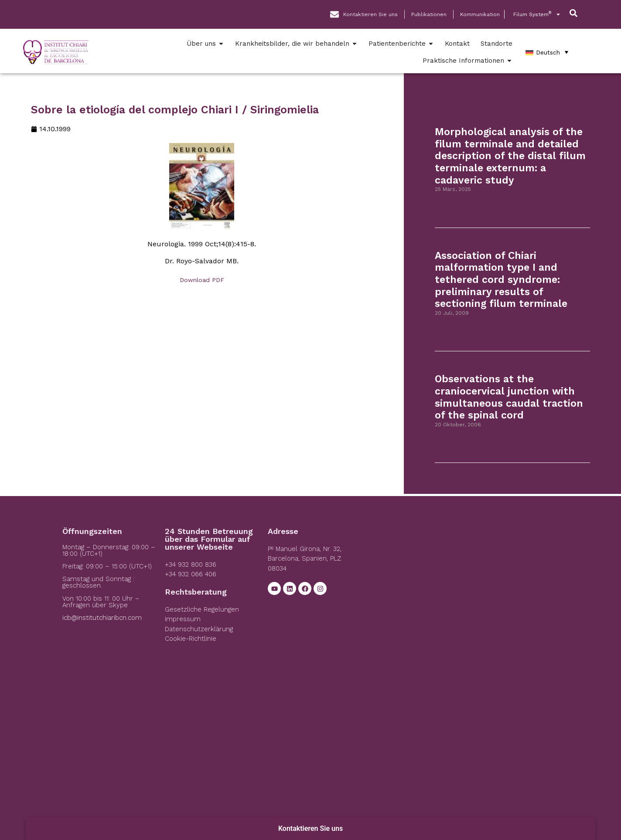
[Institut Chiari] (465, 593)
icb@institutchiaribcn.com (102, 618)
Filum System (537, 14)
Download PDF (202, 280)
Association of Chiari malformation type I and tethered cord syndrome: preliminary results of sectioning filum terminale (501, 280)
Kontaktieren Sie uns (310, 828)
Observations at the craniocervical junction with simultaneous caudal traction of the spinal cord (509, 397)
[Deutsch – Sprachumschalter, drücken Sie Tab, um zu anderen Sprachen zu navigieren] (547, 52)
